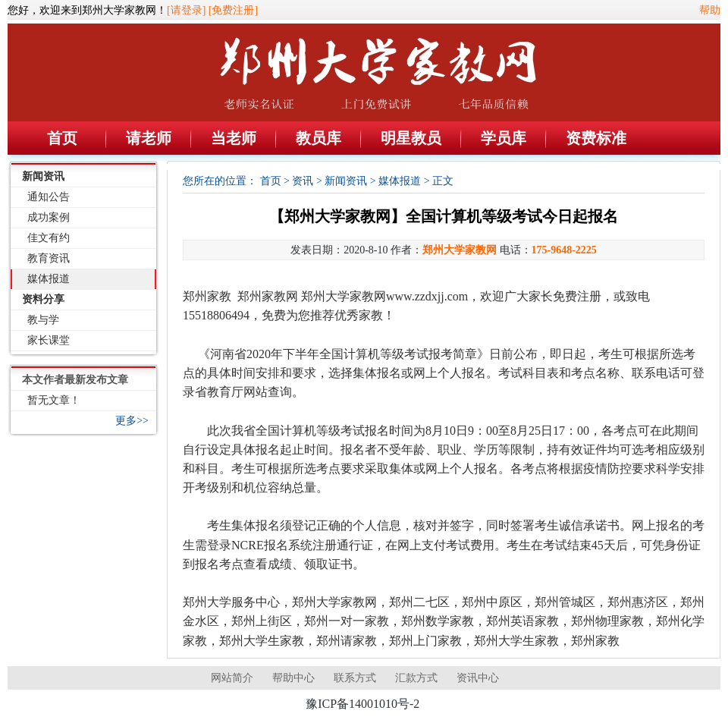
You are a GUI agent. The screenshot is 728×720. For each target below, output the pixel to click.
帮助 (710, 10)
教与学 (43, 320)
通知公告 (49, 197)
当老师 (234, 138)
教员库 (318, 138)
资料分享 (43, 299)
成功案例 (49, 217)
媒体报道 (49, 279)
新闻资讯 (43, 176)
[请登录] (186, 10)
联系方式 (355, 678)
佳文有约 (49, 238)
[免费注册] (233, 10)
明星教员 (411, 138)
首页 (62, 138)
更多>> (132, 421)
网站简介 (232, 678)
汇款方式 (416, 678)
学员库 (504, 138)
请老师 (149, 138)
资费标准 (596, 138)
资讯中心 (478, 678)
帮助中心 (293, 678)
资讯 (303, 181)
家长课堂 (49, 340)
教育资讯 (49, 258)
